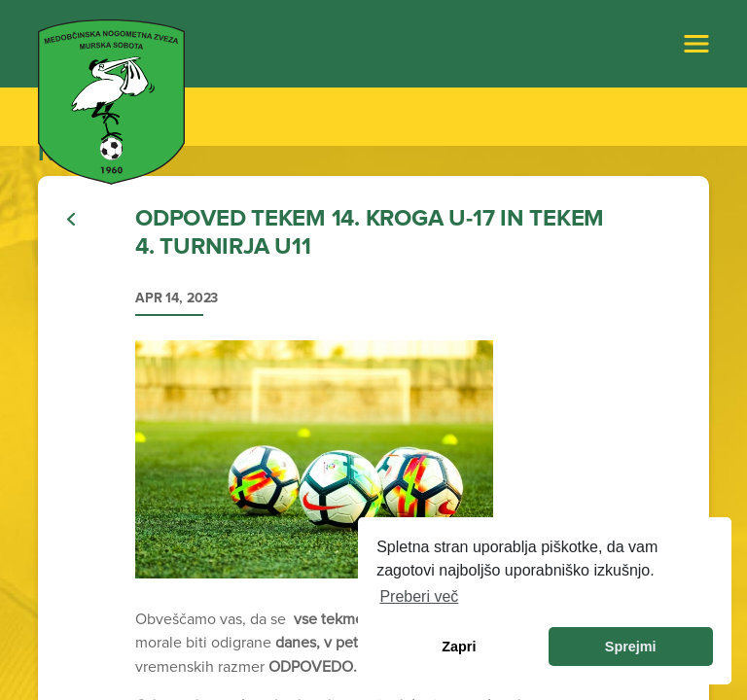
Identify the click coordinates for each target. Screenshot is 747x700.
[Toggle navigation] (696, 44)
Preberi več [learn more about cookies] (419, 596)
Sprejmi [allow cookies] (631, 647)
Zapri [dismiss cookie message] (459, 647)
